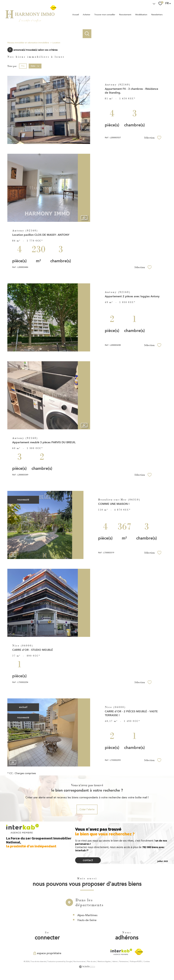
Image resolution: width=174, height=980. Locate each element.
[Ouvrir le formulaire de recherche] (87, 34)
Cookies (147, 962)
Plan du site (91, 962)
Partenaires (124, 962)
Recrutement (125, 15)
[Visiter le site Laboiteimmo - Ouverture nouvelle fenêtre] (87, 967)
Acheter (87, 15)
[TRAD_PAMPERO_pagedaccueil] (31, 22)
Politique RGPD (136, 962)
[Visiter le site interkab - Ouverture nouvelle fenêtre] (121, 952)
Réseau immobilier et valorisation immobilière (28, 43)
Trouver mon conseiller (105, 15)
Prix (23, 66)
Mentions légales (104, 962)
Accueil (76, 15)
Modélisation (141, 15)
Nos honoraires (79, 962)
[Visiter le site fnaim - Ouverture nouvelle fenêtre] (139, 952)
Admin (115, 962)
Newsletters (157, 15)
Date (35, 66)
